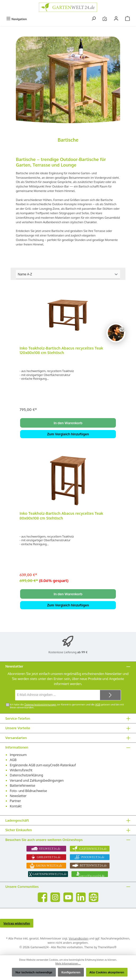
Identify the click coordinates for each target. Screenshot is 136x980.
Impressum (18, 755)
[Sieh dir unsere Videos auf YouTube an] (68, 897)
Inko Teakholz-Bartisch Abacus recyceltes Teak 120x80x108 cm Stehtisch (61, 350)
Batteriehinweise (22, 785)
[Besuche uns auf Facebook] (42, 897)
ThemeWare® (107, 947)
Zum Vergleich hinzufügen (68, 434)
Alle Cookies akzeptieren (107, 972)
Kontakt (16, 806)
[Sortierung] (68, 274)
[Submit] (110, 695)
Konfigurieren (71, 972)
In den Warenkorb (68, 423)
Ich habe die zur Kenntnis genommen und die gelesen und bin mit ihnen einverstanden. (67, 706)
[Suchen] (94, 19)
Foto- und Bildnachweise (28, 791)
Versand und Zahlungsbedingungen (37, 780)
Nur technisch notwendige (34, 972)
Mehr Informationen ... (68, 963)
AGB (98, 704)
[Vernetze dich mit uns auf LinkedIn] (81, 897)
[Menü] (16, 19)
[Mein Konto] (116, 19)
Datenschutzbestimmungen (40, 704)
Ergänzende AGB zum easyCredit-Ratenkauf (43, 765)
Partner (15, 801)
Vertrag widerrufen (17, 923)
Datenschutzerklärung (26, 775)
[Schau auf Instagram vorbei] (55, 897)
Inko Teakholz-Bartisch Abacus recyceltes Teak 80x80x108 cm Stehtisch (61, 516)
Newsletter (18, 796)
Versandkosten (79, 938)
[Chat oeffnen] (116, 333)
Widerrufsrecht (21, 770)
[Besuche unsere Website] (94, 897)
